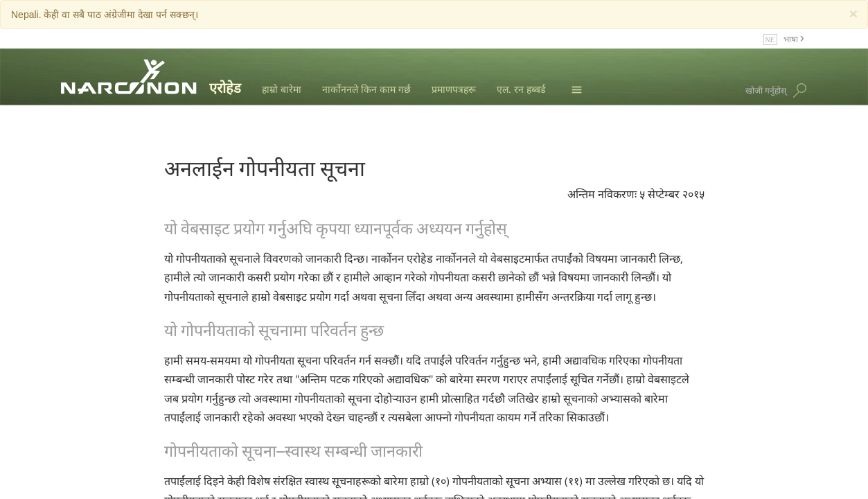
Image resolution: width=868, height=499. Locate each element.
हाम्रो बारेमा (282, 89)
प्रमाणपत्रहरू (454, 89)
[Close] (853, 14)
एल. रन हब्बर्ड (521, 89)
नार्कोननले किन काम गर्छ (366, 89)
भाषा (792, 38)
